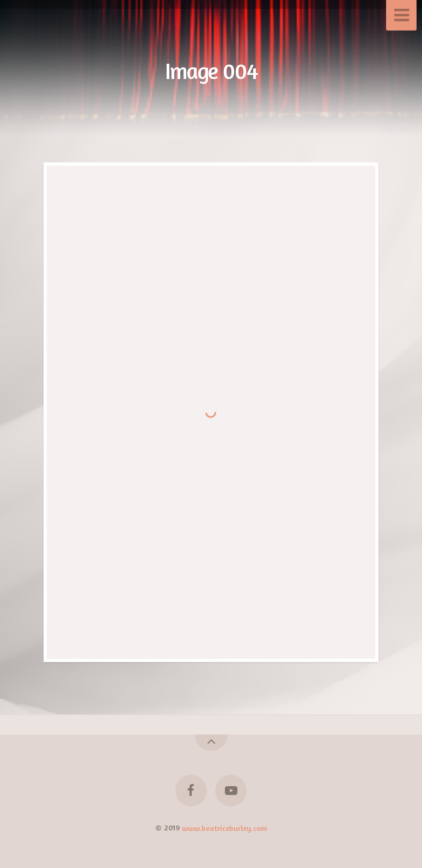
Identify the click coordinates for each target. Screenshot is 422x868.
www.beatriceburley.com (225, 827)
